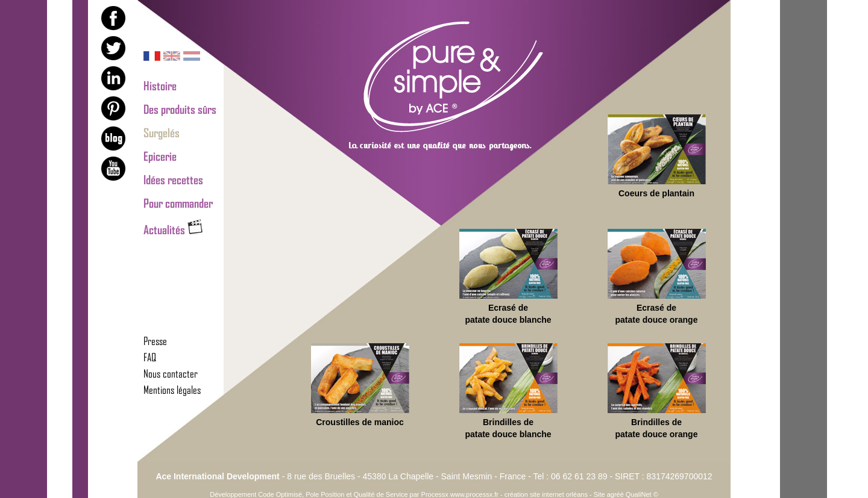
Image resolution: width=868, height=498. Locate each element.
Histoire (160, 86)
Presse (155, 341)
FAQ (150, 357)
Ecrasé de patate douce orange (657, 277)
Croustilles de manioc (360, 385)
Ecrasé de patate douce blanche (508, 277)
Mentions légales (172, 390)
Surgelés (162, 132)
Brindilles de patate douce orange (657, 391)
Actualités (173, 229)
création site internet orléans (546, 494)
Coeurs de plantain (657, 156)
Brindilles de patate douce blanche (508, 391)
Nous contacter (171, 373)
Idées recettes (173, 179)
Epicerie (160, 156)
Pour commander (178, 203)
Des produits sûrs (180, 109)
